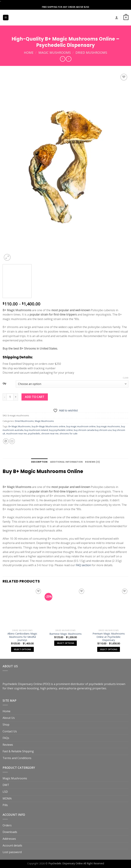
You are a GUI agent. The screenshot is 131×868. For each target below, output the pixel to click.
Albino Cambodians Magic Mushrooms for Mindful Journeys (22, 637)
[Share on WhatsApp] (6, 441)
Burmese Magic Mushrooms (65, 634)
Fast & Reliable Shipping (18, 751)
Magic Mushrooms (55, 52)
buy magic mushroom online (81, 426)
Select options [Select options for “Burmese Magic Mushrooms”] (66, 643)
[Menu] (6, 18)
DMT (6, 785)
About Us (9, 718)
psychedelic (34, 433)
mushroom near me (17, 433)
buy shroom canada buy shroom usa (93, 430)
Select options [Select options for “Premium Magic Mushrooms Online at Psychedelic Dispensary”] (109, 649)
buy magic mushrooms (108, 426)
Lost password (12, 852)
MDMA (7, 798)
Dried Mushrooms (91, 52)
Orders (7, 825)
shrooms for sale (69, 433)
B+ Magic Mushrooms (20, 426)
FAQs (6, 738)
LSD (5, 792)
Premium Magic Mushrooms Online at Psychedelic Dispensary (109, 637)
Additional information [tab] (66, 462)
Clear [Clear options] (126, 378)
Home (29, 52)
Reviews (8, 745)
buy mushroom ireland (36, 430)
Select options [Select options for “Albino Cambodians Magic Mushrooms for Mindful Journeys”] (22, 649)
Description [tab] (39, 462)
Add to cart (35, 397)
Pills (5, 805)
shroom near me (50, 433)
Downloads (10, 832)
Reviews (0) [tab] (92, 462)
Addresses (9, 839)
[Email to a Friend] (12, 441)
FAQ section (83, 565)
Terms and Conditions (17, 758)
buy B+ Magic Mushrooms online (49, 426)
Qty (4, 384)
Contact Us (10, 731)
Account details (12, 845)
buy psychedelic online (61, 430)
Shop (6, 725)
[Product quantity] (10, 397)
